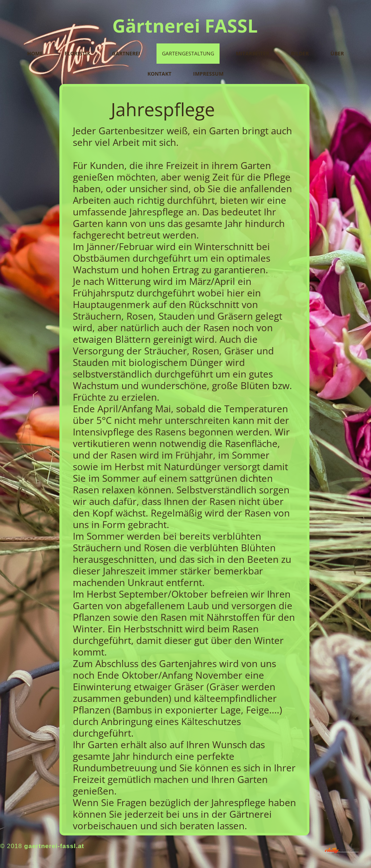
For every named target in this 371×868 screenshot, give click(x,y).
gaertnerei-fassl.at (54, 846)
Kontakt (159, 74)
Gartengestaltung (188, 53)
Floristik (77, 53)
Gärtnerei (126, 53)
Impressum (208, 74)
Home (35, 53)
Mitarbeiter (253, 53)
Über (337, 53)
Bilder (300, 53)
